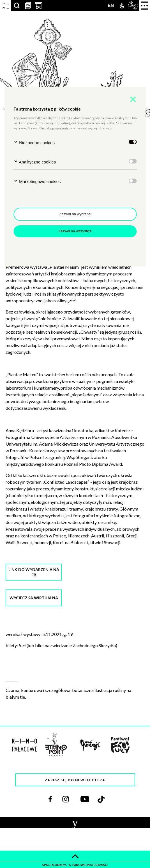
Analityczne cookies (35, 162)
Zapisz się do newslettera (75, 780)
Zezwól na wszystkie (75, 231)
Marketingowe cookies (37, 181)
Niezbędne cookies (34, 142)
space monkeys (55, 865)
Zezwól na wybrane (75, 214)
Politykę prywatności (55, 128)
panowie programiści (90, 865)
